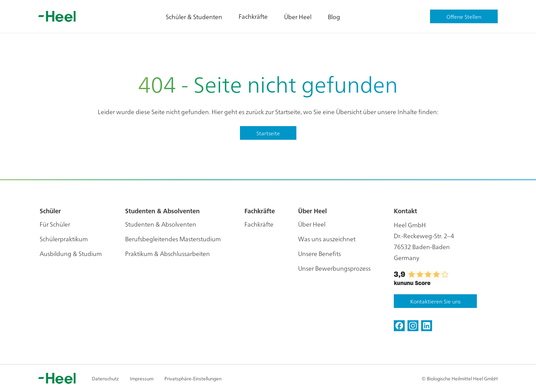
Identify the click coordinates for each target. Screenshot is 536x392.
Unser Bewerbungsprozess (334, 268)
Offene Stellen (464, 16)
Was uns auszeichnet (327, 239)
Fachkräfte (253, 16)
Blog (334, 17)
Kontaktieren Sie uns (435, 301)
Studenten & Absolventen (161, 224)
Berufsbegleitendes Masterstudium (173, 239)
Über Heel (298, 17)
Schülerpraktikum (64, 239)
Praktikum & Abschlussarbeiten (167, 253)
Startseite (268, 133)
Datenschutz (105, 378)
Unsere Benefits (319, 253)
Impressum (142, 378)
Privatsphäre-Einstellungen (193, 378)
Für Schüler (55, 224)
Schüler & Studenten (194, 17)
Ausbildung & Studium (71, 253)
